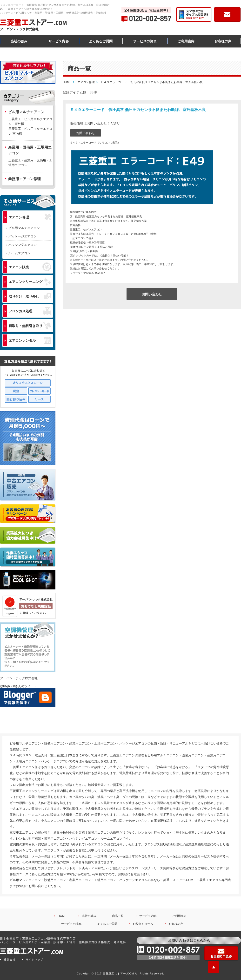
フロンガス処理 (30, 311)
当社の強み (19, 41)
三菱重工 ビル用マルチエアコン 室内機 (30, 131)
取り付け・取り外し (30, 296)
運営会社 (10, 960)
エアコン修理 (30, 217)
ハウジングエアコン (23, 245)
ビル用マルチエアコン (24, 228)
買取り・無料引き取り (30, 326)
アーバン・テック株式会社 (19, 678)
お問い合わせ (97, 123)
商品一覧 (118, 916)
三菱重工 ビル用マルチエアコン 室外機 (30, 121)
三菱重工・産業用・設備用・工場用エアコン (30, 163)
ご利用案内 (186, 41)
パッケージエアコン (23, 236)
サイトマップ (34, 960)
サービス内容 (59, 41)
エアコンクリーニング (30, 282)
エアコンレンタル (30, 340)
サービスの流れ (145, 41)
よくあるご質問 (101, 41)
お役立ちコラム (143, 924)
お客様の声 (223, 41)
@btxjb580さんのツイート (18, 686)
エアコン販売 (30, 267)
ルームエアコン (19, 253)
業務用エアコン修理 (24, 179)
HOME (62, 916)
